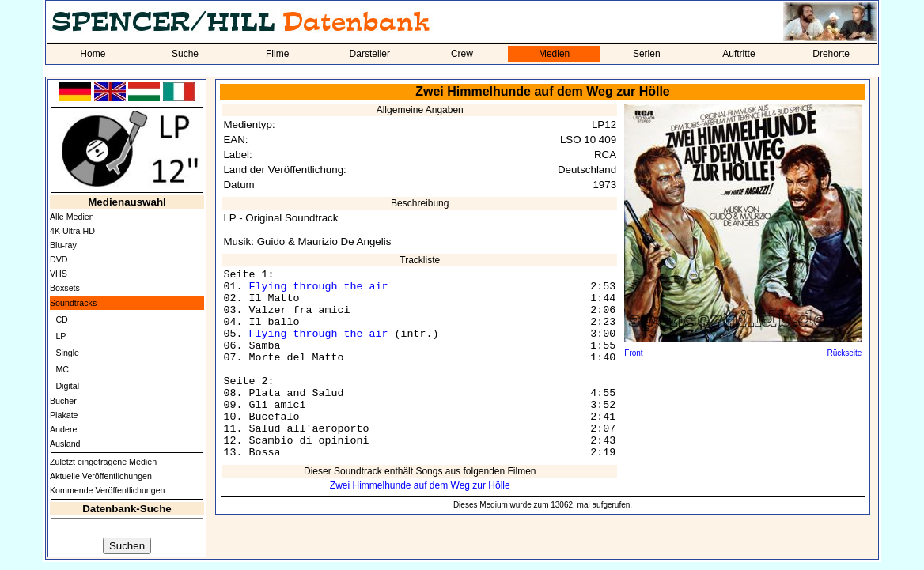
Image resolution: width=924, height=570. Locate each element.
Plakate (64, 415)
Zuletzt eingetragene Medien (103, 462)
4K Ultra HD (72, 231)
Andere (63, 429)
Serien (647, 54)
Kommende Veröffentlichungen (108, 490)
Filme (277, 54)
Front (633, 353)
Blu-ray (63, 245)
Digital (67, 386)
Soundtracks (73, 303)
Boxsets (65, 288)
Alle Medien (72, 217)
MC (62, 369)
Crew (462, 54)
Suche (185, 54)
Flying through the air (318, 287)
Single (67, 353)
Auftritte (738, 54)
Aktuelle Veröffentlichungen (101, 476)
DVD (59, 259)
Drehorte (831, 54)
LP (61, 336)
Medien (554, 54)
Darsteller (370, 54)
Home (93, 54)
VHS (59, 274)
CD (61, 319)
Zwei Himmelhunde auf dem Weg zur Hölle (420, 485)
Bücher (63, 401)
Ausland (65, 444)
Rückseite (844, 353)
